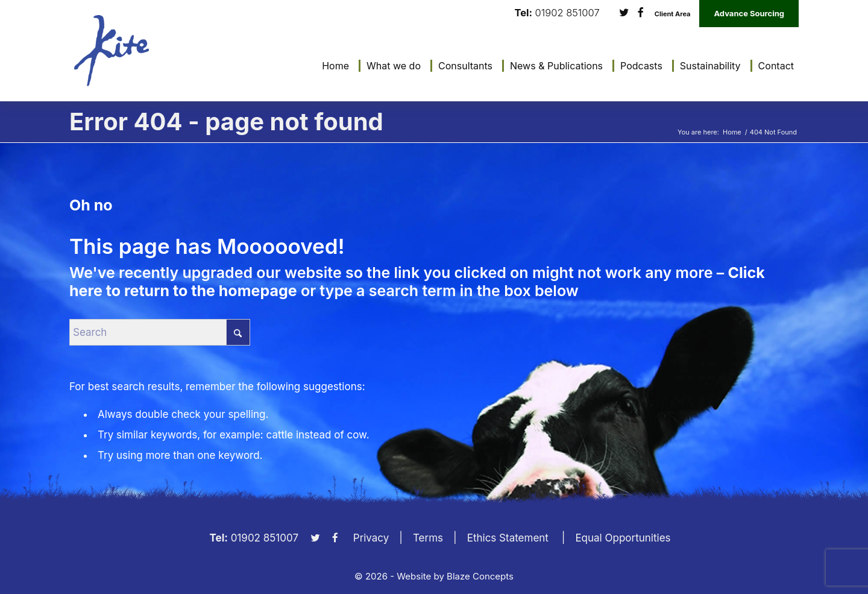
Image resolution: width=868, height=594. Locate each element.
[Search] (160, 332)
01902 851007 (568, 13)
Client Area (673, 14)
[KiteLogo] (112, 51)
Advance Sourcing (749, 13)
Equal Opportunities (623, 538)
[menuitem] (332, 66)
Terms (428, 538)
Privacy (371, 538)
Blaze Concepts (480, 576)
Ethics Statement (508, 538)
